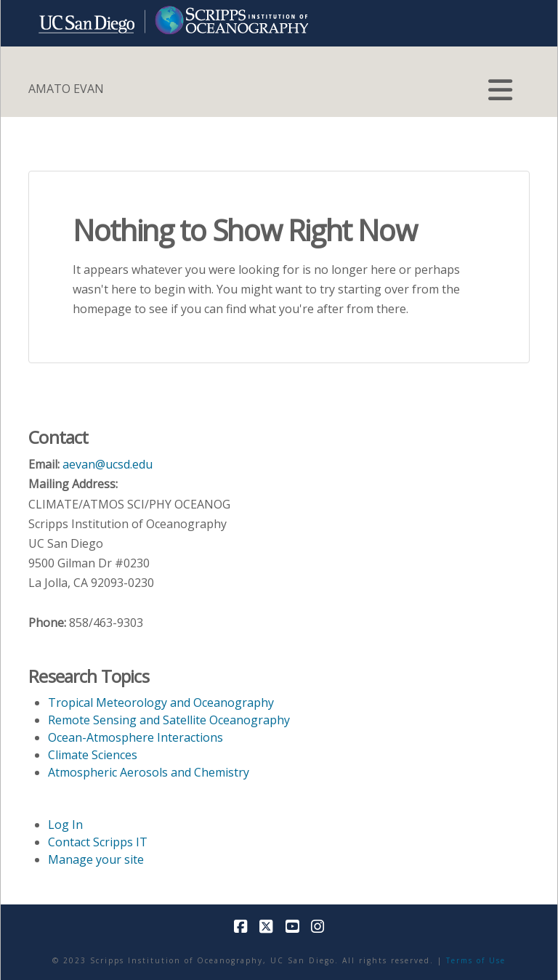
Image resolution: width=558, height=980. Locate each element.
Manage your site (96, 859)
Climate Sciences (93, 755)
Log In (65, 825)
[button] (500, 90)
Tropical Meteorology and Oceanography (161, 702)
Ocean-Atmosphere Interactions (136, 737)
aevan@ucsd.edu (108, 464)
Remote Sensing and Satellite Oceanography (169, 720)
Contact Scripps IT (98, 842)
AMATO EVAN (66, 89)
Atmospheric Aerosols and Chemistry (149, 772)
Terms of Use (476, 960)
